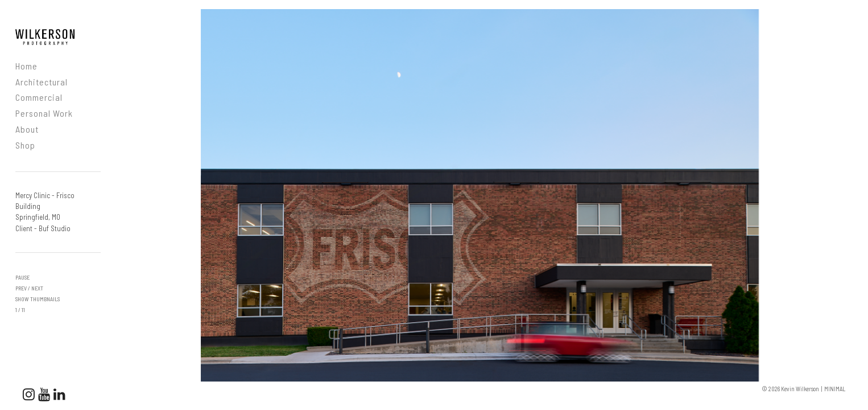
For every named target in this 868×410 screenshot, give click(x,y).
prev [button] (21, 288)
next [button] (37, 288)
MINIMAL (835, 389)
